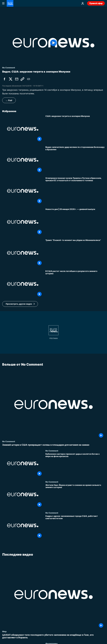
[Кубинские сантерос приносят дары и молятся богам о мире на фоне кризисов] (75, 465)
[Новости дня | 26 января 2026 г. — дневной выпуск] (75, 222)
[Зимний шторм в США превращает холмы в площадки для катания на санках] (53, 445)
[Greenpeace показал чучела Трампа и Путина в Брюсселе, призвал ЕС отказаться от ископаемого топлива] (75, 191)
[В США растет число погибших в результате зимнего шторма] (75, 284)
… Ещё (9, 100)
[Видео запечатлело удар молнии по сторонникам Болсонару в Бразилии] (75, 160)
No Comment (9, 441)
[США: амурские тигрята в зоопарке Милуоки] (75, 129)
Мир (4, 631)
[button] (20, 304)
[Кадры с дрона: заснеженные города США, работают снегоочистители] (75, 527)
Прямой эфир (96, 3)
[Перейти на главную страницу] (10, 3)
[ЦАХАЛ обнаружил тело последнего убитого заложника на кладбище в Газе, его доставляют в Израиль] (53, 636)
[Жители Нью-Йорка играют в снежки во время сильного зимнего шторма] (75, 496)
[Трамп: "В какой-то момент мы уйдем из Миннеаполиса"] (75, 253)
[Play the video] (53, 43)
